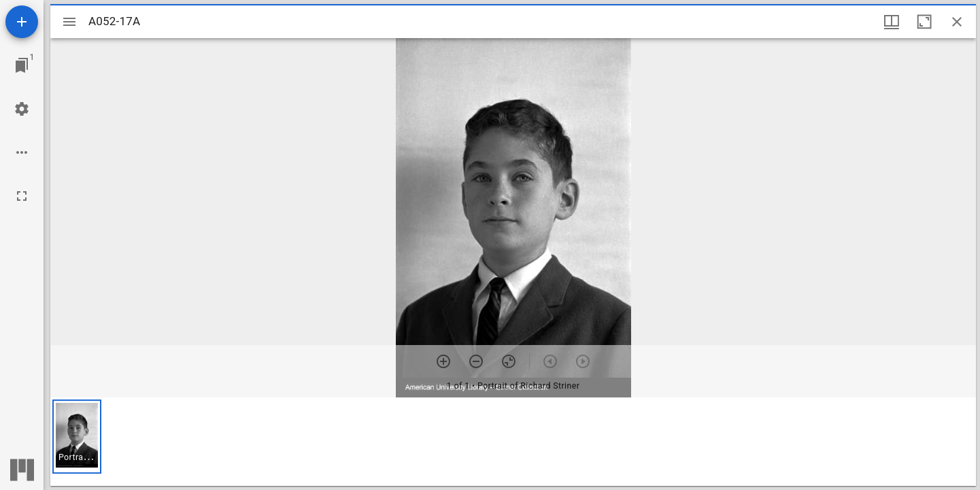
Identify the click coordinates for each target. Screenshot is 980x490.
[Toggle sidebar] (69, 22)
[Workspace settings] (22, 109)
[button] (77, 437)
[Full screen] (22, 196)
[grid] (513, 442)
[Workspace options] (22, 152)
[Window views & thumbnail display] (892, 22)
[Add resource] (22, 22)
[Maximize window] (924, 22)
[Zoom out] (476, 361)
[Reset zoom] (509, 361)
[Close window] (957, 22)
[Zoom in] (443, 361)
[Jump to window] (22, 65)
